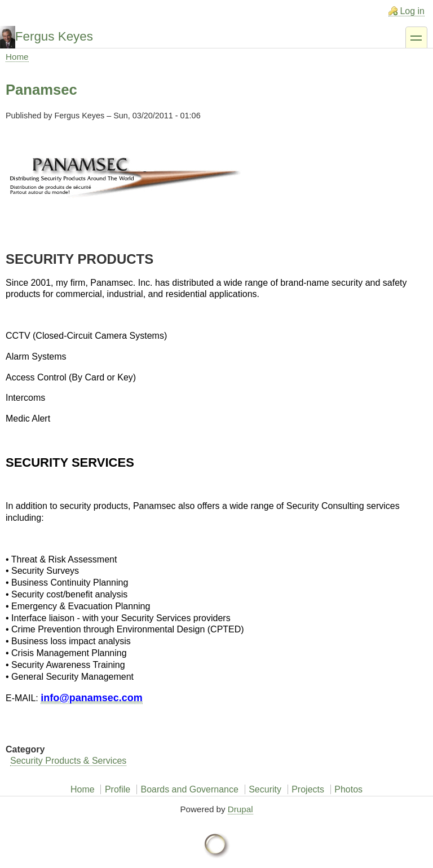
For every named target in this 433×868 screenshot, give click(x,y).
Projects (308, 789)
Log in (412, 11)
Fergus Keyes (54, 36)
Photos (348, 789)
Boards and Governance (189, 789)
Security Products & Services (68, 761)
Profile (118, 789)
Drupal (240, 809)
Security (265, 789)
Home (17, 57)
